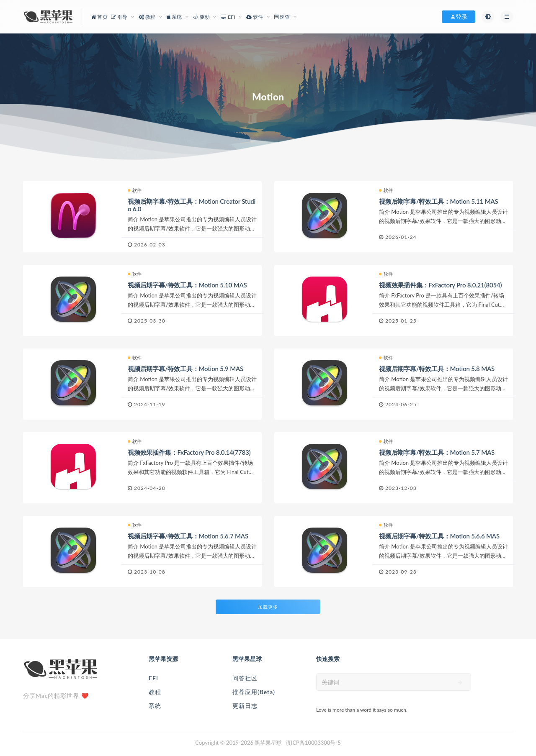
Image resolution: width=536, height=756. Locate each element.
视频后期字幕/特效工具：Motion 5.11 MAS (439, 201)
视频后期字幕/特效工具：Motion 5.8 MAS (437, 369)
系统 (155, 706)
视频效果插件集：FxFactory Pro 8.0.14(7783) (189, 452)
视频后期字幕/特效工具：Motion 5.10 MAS (187, 285)
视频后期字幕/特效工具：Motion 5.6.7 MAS (188, 536)
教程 (155, 692)
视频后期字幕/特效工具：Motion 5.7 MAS (437, 452)
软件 (135, 190)
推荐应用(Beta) (254, 692)
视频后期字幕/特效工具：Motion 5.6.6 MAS (439, 536)
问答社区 (245, 678)
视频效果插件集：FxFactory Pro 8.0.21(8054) (440, 285)
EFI (153, 678)
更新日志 (245, 706)
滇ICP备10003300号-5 (313, 743)
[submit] (460, 682)
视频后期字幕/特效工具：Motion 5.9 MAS (186, 369)
